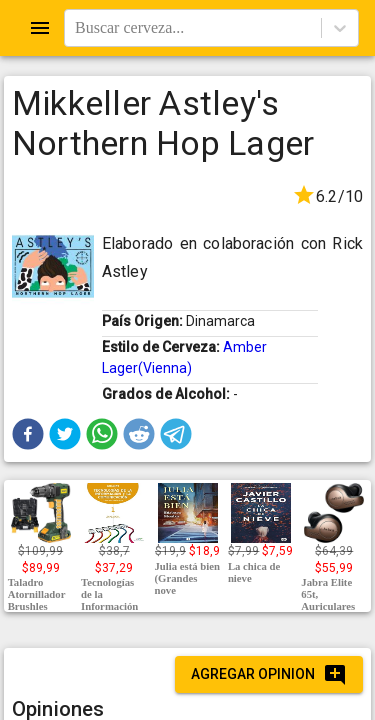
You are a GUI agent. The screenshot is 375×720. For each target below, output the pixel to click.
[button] (28, 434)
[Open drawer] (40, 28)
